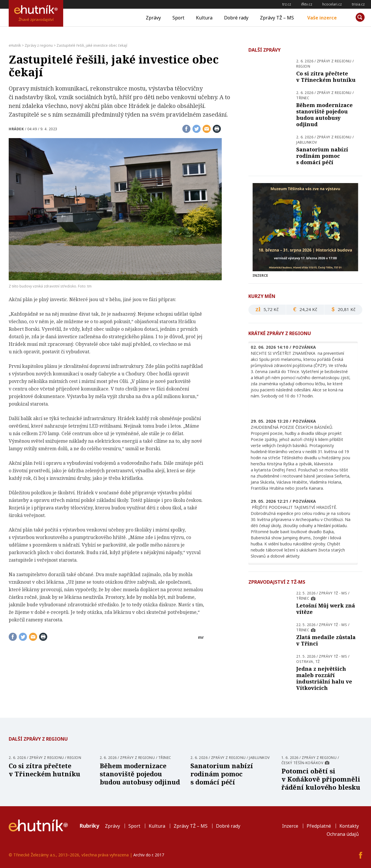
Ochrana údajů (343, 834)
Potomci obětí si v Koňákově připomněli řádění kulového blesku (321, 779)
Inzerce (290, 826)
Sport (178, 18)
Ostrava (305, 662)
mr (201, 637)
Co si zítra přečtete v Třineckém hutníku (326, 77)
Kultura (204, 18)
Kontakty (349, 826)
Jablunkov (307, 142)
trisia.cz (358, 4)
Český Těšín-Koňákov (302, 763)
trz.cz (287, 4)
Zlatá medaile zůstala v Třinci (326, 640)
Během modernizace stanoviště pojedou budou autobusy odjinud (324, 115)
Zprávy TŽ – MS (277, 18)
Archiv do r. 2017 (149, 855)
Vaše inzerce (322, 18)
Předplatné (319, 826)
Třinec (303, 98)
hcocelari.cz (332, 4)
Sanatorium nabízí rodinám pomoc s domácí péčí (322, 156)
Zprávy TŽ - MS (333, 593)
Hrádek (16, 129)
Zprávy (153, 18)
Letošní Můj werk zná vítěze (326, 609)
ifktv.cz (307, 4)
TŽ (318, 662)
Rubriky (89, 826)
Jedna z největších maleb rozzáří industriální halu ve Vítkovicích (324, 678)
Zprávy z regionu (334, 61)
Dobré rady (236, 18)
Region (303, 66)
